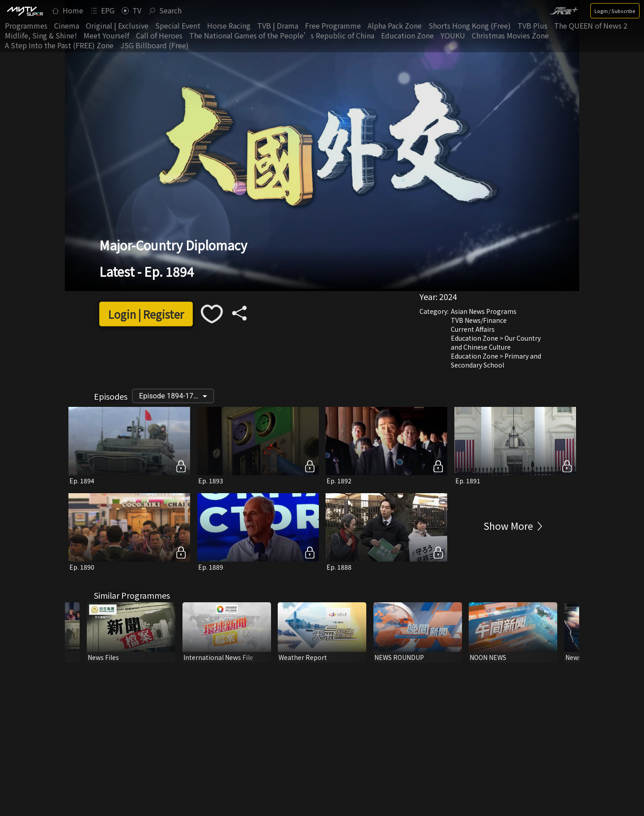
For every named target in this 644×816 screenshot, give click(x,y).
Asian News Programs (484, 311)
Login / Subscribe (615, 11)
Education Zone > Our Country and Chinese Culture (496, 342)
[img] (25, 11)
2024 (448, 296)
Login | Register (146, 314)
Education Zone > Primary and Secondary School (496, 360)
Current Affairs (473, 329)
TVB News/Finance (479, 320)
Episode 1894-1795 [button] (170, 396)
